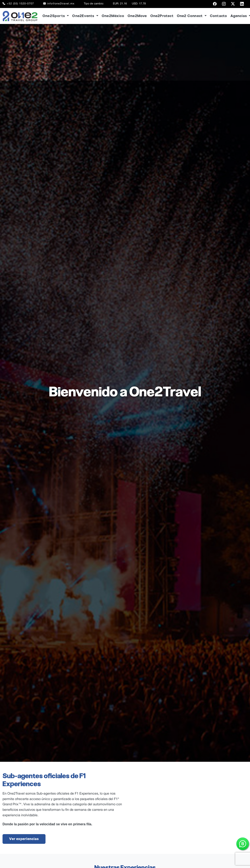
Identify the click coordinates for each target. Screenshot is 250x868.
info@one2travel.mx (59, 4)
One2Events (84, 16)
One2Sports (54, 16)
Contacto (219, 16)
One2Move (137, 16)
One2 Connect (190, 16)
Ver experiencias (24, 839)
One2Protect (162, 16)
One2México (113, 16)
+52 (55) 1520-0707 (18, 4)
